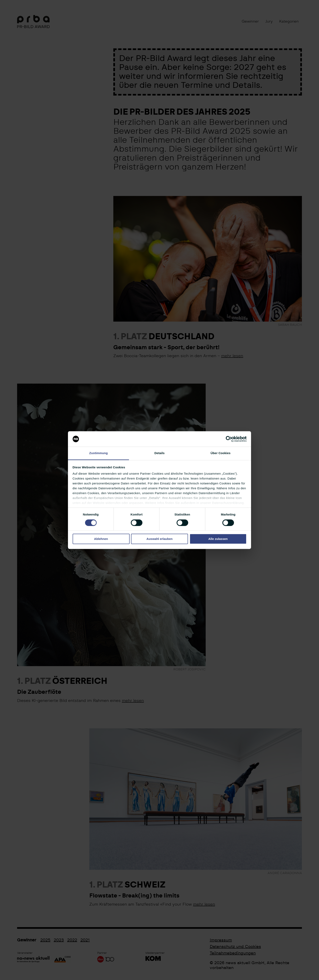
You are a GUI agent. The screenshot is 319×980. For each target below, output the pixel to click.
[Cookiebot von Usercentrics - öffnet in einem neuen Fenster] (229, 439)
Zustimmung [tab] (99, 453)
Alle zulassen (218, 539)
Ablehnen (101, 539)
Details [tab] (159, 453)
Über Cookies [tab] (221, 453)
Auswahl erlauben (159, 539)
